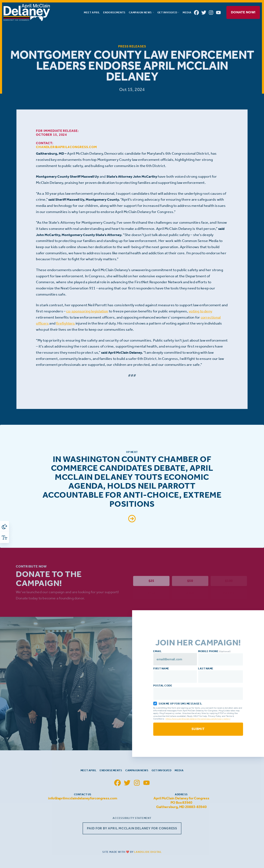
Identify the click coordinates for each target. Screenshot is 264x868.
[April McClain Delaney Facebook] (196, 13)
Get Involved (161, 770)
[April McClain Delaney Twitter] (204, 13)
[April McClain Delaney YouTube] (218, 13)
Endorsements (111, 770)
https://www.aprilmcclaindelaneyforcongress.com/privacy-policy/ (198, 719)
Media (179, 770)
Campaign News (137, 770)
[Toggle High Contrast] (5, 526)
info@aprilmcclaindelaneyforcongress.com (83, 798)
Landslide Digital (148, 852)
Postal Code (199, 692)
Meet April (88, 770)
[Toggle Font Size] (5, 538)
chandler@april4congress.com (66, 147)
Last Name (221, 675)
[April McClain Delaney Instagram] (211, 13)
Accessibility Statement (132, 818)
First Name (176, 675)
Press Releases (132, 46)
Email (176, 657)
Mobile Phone (221, 658)
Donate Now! (243, 12)
